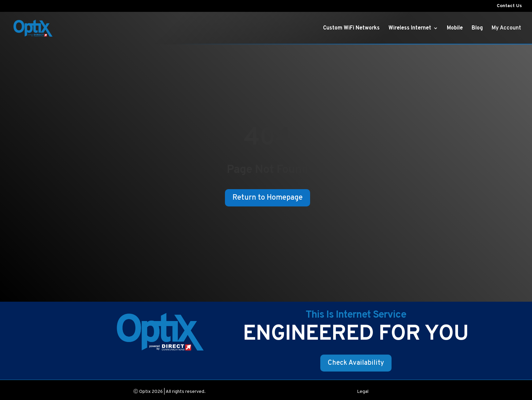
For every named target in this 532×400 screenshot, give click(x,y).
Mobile (455, 29)
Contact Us (509, 6)
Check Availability (356, 363)
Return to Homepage (268, 198)
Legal (363, 392)
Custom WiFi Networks (351, 29)
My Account (506, 28)
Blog (477, 29)
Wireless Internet (410, 29)
